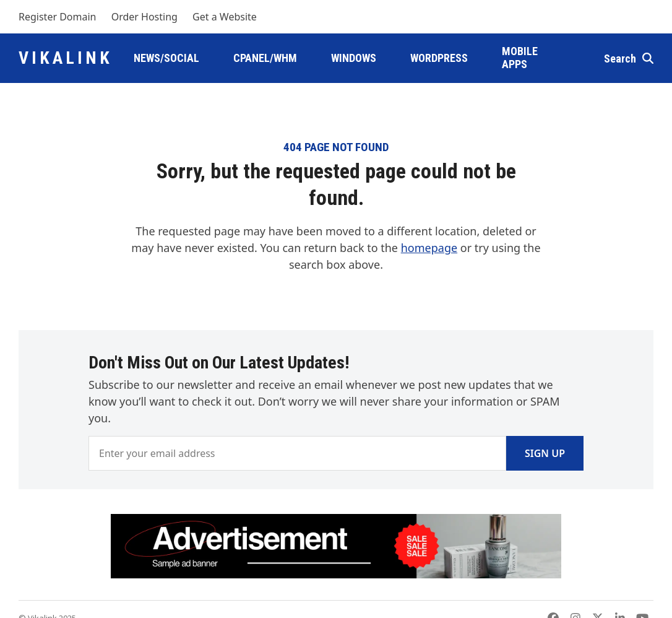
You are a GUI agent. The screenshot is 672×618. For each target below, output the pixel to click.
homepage (429, 248)
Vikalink (66, 58)
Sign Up (545, 453)
